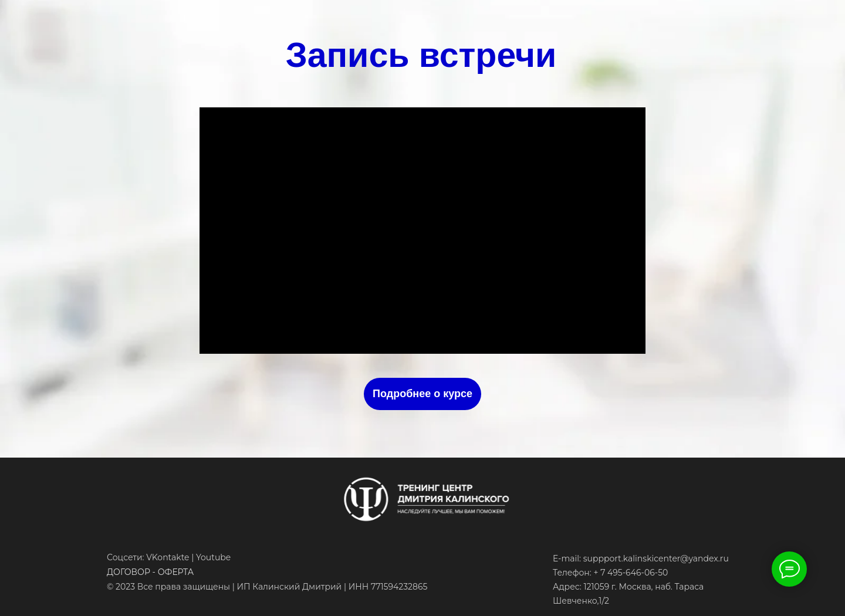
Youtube (213, 557)
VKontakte (168, 557)
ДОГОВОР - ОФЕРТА (150, 572)
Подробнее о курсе (422, 394)
